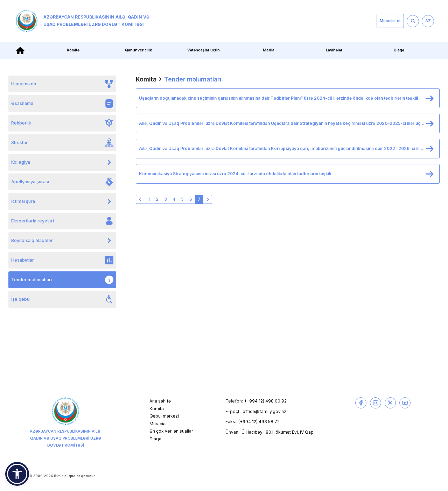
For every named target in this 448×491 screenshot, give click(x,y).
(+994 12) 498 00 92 (266, 401)
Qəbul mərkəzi (164, 416)
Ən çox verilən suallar (171, 431)
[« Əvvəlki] (140, 199)
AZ (428, 21)
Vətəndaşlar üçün (204, 50)
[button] (17, 474)
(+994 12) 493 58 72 (259, 422)
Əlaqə (399, 50)
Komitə (73, 50)
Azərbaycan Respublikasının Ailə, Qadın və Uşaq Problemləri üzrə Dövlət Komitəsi (82, 21)
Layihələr (334, 50)
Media (269, 50)
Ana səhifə (160, 401)
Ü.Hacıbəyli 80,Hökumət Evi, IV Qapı (278, 432)
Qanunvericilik (138, 50)
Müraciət (158, 424)
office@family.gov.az (264, 411)
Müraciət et (390, 21)
